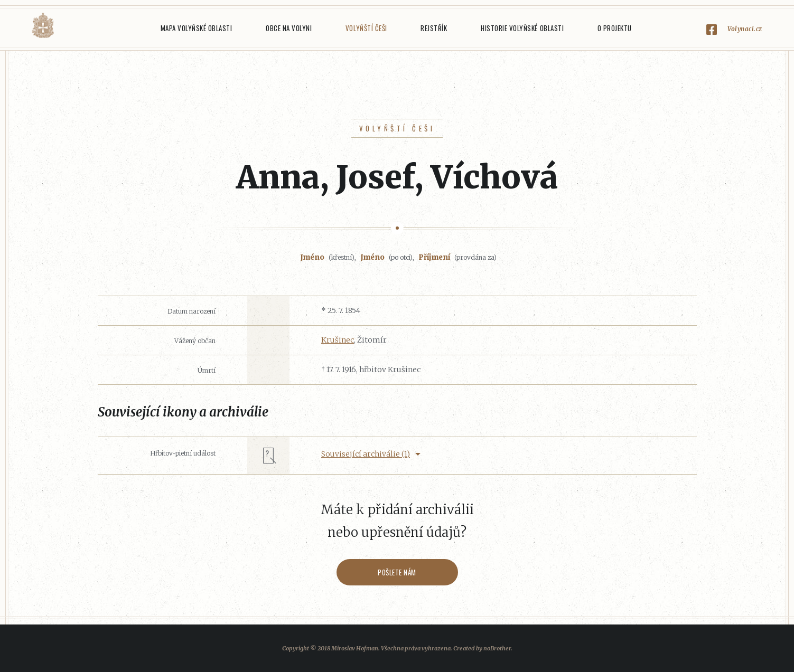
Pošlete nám (397, 572)
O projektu (615, 28)
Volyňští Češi (366, 28)
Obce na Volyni (289, 28)
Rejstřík (434, 28)
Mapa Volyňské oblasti (197, 28)
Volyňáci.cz (43, 26)
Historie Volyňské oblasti (522, 28)
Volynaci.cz (745, 29)
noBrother (497, 648)
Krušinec (338, 340)
